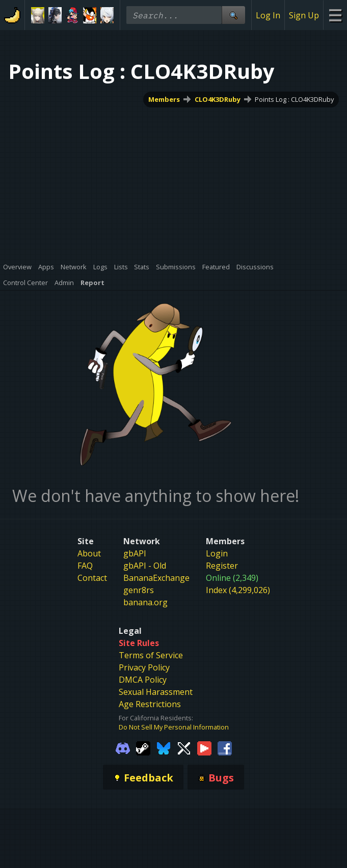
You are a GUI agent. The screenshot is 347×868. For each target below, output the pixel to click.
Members (164, 99)
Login (217, 553)
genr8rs (139, 590)
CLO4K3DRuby (218, 99)
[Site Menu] (335, 15)
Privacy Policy (144, 667)
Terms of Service (151, 655)
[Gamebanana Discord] (123, 747)
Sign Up (304, 15)
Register (222, 566)
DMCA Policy (143, 680)
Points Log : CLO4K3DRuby (294, 99)
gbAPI (135, 553)
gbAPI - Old (145, 566)
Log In (268, 15)
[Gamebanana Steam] (143, 747)
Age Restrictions (150, 704)
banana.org (145, 602)
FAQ (85, 566)
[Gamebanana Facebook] (225, 747)
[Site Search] (233, 15)
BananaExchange (156, 578)
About (89, 553)
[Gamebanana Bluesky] (164, 747)
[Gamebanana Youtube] (204, 747)
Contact (92, 578)
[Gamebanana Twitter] (184, 747)
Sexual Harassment (156, 692)
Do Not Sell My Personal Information (174, 727)
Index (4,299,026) (238, 590)
